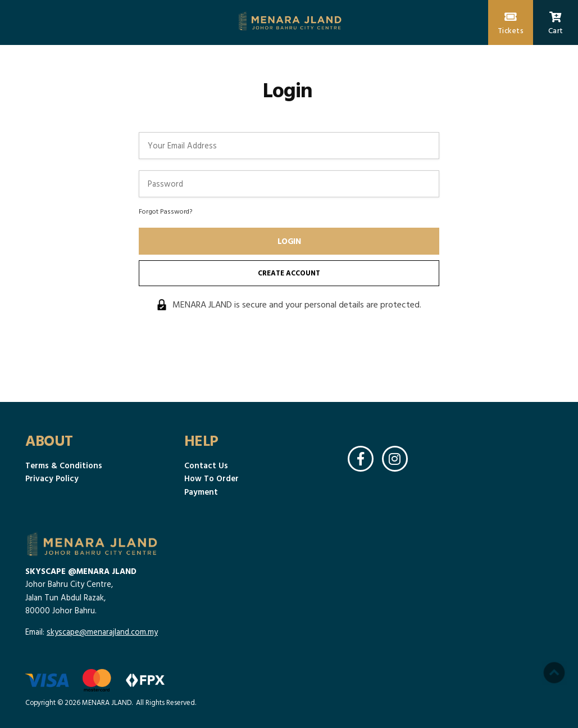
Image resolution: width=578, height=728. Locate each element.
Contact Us (206, 465)
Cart (556, 24)
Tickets (511, 24)
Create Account (289, 273)
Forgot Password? (165, 211)
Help (201, 440)
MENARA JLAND (107, 702)
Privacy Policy (52, 478)
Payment (201, 492)
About (49, 440)
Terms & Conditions (64, 465)
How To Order (211, 478)
